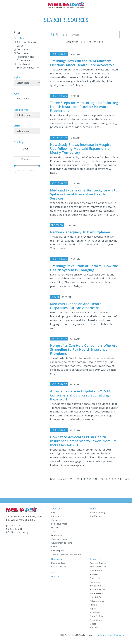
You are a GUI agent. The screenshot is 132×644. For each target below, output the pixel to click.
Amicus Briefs (96, 570)
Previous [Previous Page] (62, 479)
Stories (93, 509)
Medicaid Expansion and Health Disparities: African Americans (76, 306)
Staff (54, 531)
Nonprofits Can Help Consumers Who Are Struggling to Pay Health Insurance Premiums (84, 349)
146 (102, 479)
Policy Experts (58, 550)
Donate (55, 576)
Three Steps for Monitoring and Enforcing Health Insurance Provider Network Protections (84, 107)
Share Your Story (98, 512)
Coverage (22, 49)
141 (70, 479)
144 (89, 479)
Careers (55, 516)
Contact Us (56, 520)
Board (54, 512)
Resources (95, 559)
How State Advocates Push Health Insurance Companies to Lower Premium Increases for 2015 (83, 441)
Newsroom (57, 559)
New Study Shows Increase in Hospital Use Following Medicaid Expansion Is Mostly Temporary (81, 148)
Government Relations (62, 543)
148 (114, 479)
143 (83, 479)
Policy (54, 547)
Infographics (96, 586)
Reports (93, 609)
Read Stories (96, 516)
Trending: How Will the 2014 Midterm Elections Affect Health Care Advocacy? (82, 63)
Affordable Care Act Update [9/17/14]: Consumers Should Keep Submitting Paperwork (81, 395)
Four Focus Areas (59, 524)
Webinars (94, 628)
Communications (59, 539)
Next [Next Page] (127, 479)
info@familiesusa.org (17, 532)
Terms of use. (107, 635)
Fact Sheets (95, 582)
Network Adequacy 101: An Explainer (80, 232)
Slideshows (95, 612)
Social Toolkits (96, 616)
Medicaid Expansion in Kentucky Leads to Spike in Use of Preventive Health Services (84, 194)
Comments (95, 578)
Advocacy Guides (98, 563)
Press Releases (59, 567)
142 (77, 479)
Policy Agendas (97, 601)
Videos (93, 624)
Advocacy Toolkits (98, 567)
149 (120, 479)
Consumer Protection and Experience (26, 57)
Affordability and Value (27, 44)
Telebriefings (96, 620)
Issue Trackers (97, 593)
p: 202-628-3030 (15, 525)
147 (108, 479)
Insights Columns (98, 590)
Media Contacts (58, 563)
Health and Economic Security (28, 66)
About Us (56, 509)
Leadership (57, 535)
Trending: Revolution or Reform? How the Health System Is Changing (84, 268)
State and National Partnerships (66, 554)
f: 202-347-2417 (15, 529)
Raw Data (94, 605)
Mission (55, 528)
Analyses (94, 574)
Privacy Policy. (121, 635)
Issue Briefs (95, 597)
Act (53, 572)
